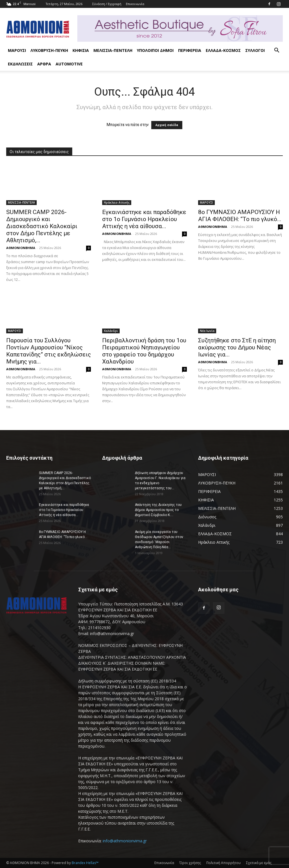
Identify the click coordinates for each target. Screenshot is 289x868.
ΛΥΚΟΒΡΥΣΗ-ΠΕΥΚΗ (49, 50)
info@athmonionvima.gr (125, 841)
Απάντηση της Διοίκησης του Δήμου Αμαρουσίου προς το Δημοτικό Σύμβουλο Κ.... (158, 510)
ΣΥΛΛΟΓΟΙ (255, 50)
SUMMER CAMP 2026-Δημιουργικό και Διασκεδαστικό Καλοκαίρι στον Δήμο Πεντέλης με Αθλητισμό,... (42, 226)
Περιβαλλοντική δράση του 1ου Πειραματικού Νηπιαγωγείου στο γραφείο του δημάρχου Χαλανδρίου (144, 351)
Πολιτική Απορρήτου (224, 863)
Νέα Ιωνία (207, 331)
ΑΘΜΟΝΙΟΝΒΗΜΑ (21, 248)
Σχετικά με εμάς (259, 863)
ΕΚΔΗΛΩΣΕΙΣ (20, 64)
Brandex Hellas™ (85, 863)
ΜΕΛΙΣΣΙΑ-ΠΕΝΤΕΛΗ (113, 50)
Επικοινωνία (135, 4)
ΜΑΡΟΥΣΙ (17, 50)
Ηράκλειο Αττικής (117, 202)
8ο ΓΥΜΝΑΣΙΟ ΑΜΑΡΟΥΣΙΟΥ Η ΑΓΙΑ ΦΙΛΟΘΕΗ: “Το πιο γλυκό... (240, 216)
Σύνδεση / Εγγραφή (107, 4)
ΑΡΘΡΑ (44, 64)
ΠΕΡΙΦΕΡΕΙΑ (190, 50)
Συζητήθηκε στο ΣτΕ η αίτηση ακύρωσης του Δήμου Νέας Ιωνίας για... (237, 347)
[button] (277, 51)
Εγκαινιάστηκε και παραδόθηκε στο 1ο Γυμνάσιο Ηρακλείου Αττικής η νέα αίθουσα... (144, 219)
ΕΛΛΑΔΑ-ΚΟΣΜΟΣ (223, 50)
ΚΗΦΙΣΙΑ (81, 50)
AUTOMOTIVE (69, 64)
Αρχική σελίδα (167, 125)
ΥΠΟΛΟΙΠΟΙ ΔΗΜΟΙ (155, 50)
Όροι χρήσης (190, 863)
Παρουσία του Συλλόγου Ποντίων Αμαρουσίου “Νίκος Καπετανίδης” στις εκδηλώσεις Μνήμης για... (49, 351)
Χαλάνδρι (111, 331)
